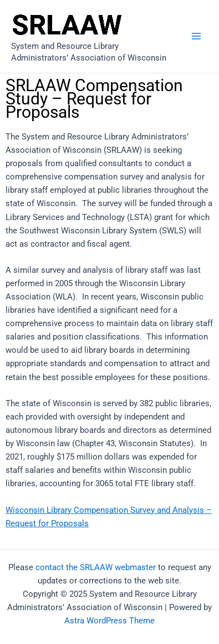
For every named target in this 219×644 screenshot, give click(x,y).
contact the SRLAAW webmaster (96, 567)
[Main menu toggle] (196, 37)
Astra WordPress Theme (109, 621)
